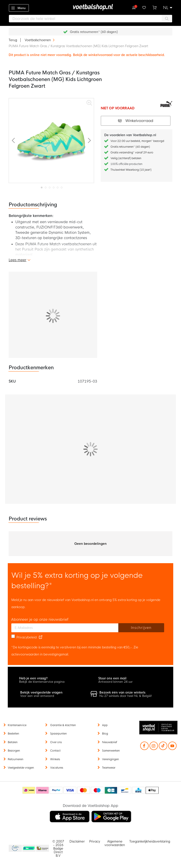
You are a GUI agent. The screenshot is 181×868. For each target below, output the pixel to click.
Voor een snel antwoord (37, 696)
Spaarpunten (58, 734)
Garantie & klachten (63, 725)
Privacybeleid (27, 637)
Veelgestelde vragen (21, 768)
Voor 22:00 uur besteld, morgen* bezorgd (137, 141)
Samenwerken (111, 751)
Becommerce (29, 849)
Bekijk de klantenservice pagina (42, 682)
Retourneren (16, 759)
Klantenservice (17, 725)
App (105, 725)
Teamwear (109, 768)
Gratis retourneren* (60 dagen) (94, 32)
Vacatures (57, 768)
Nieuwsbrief (110, 742)
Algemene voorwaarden (115, 843)
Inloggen (134, 7)
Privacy (95, 841)
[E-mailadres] (65, 628)
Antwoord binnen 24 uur (115, 682)
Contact (55, 751)
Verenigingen (110, 759)
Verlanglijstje (144, 7)
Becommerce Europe (15, 849)
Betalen (13, 742)
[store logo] (90, 7)
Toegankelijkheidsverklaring (150, 841)
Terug (13, 40)
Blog (105, 734)
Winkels (55, 759)
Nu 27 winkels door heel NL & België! (126, 696)
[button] (168, 8)
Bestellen (13, 734)
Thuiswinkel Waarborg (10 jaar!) (131, 170)
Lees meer (18, 260)
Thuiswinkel (42, 849)
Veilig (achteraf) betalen (126, 158)
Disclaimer (77, 841)
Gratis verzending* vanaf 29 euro (132, 153)
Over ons (56, 742)
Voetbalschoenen (38, 40)
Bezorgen (14, 751)
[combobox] (90, 19)
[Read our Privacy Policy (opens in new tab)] (41, 637)
